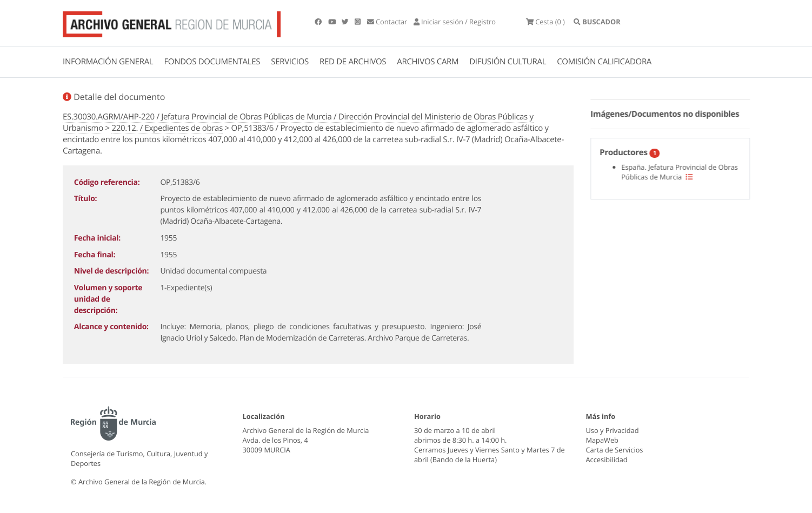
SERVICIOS (290, 62)
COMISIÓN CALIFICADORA (604, 62)
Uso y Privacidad (613, 430)
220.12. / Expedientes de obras (167, 128)
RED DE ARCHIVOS (353, 62)
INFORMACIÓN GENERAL (108, 62)
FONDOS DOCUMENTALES (212, 62)
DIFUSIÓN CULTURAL (508, 62)
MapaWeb (602, 440)
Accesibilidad (607, 459)
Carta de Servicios (615, 450)
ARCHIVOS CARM (428, 62)
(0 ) (545, 22)
